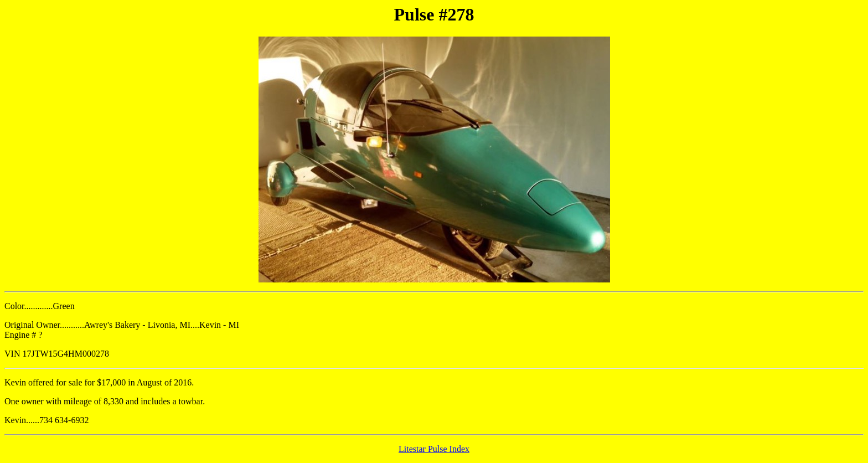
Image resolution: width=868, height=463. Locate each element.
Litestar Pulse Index (434, 449)
